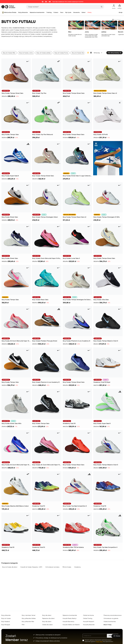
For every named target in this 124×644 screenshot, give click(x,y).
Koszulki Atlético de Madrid (71, 625)
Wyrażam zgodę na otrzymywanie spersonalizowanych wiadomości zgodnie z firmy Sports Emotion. (99, 641)
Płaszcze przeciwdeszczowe (113, 615)
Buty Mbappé (6, 625)
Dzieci (84, 12)
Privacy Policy (99, 642)
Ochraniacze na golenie (111, 618)
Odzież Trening (88, 618)
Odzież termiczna (88, 615)
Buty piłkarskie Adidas (29, 618)
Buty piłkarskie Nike (28, 621)
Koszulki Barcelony (68, 621)
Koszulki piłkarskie (89, 625)
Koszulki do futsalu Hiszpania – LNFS (31, 561)
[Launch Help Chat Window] (117, 636)
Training (49, 12)
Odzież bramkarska (110, 621)
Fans (62, 12)
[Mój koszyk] (120, 7)
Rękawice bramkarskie (37, 12)
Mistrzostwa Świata (9, 12)
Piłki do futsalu (67, 561)
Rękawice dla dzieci (48, 618)
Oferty (89, 12)
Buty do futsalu (6, 618)
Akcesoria (76, 12)
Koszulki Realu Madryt (70, 618)
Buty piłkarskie (23, 12)
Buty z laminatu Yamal (29, 615)
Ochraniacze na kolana (52, 561)
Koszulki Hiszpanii (88, 621)
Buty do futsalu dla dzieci (10, 561)
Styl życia (68, 12)
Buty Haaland (6, 621)
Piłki (23, 625)
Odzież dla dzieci (47, 625)
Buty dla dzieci (47, 615)
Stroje (121, 12)
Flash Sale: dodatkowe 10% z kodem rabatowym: (68, 2)
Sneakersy (78, 561)
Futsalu (56, 12)
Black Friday (108, 625)
